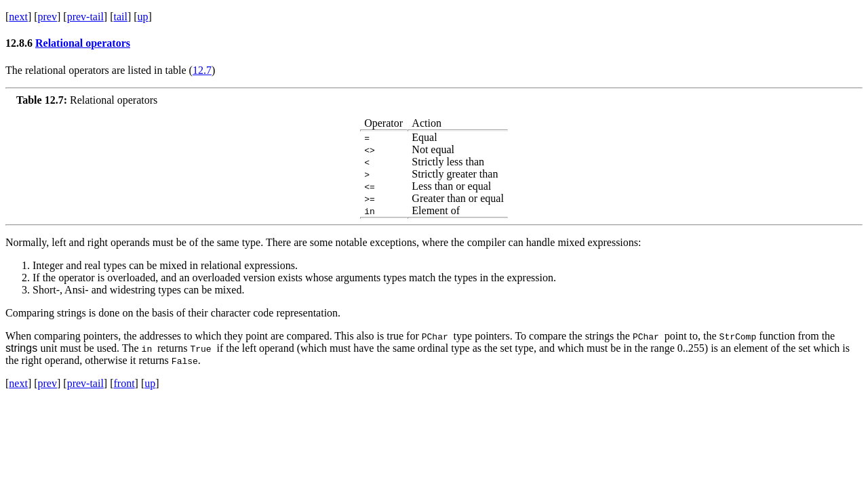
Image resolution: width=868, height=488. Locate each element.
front (124, 383)
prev (47, 17)
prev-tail (85, 17)
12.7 (202, 70)
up (143, 17)
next (18, 17)
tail (120, 17)
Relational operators (83, 43)
